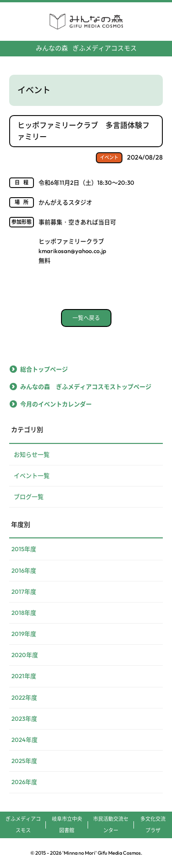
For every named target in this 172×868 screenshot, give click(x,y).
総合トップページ (44, 369)
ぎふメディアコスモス (86, 48)
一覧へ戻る (86, 318)
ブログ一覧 (29, 497)
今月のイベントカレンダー (56, 404)
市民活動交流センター (111, 825)
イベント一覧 (32, 475)
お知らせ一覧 (32, 454)
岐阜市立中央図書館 (67, 825)
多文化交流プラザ (153, 825)
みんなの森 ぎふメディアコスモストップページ (86, 387)
